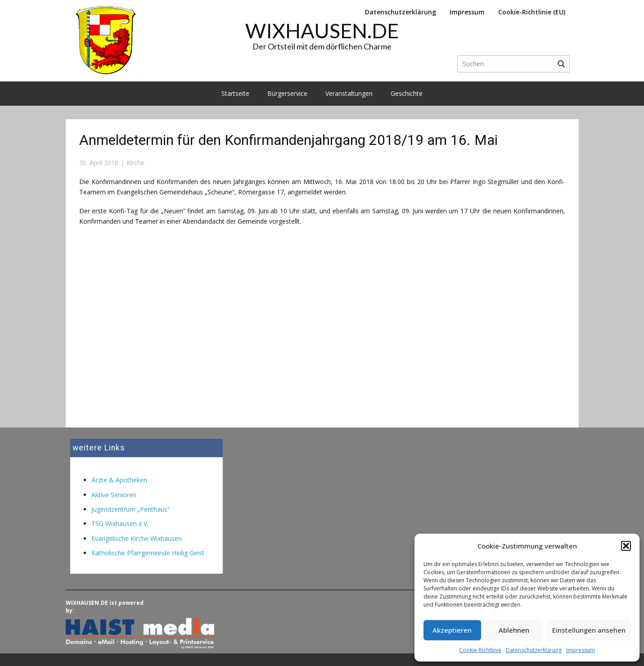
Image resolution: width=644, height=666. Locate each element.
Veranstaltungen (349, 93)
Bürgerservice (287, 93)
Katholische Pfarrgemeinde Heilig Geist (148, 553)
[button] (626, 546)
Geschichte (407, 93)
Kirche (135, 163)
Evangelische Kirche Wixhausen (137, 538)
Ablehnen (514, 630)
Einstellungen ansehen (589, 630)
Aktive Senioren (114, 495)
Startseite (235, 93)
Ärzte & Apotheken (119, 480)
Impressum (581, 650)
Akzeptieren (452, 630)
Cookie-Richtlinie (480, 650)
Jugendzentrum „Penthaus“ (131, 509)
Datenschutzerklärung (534, 650)
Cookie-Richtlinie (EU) (532, 12)
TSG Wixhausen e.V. (120, 524)
